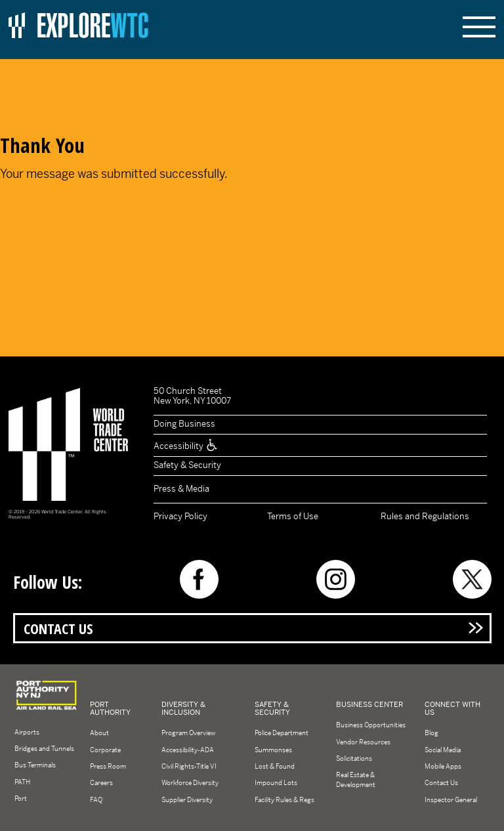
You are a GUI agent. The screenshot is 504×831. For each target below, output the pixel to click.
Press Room (108, 766)
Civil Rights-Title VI (189, 766)
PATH (22, 782)
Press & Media (181, 489)
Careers (101, 783)
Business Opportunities (371, 725)
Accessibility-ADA (188, 750)
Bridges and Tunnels (44, 749)
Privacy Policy (180, 516)
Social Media (443, 750)
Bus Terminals (35, 765)
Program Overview (188, 733)
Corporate (105, 750)
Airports (27, 732)
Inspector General (451, 800)
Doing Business (184, 424)
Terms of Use (293, 516)
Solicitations (354, 758)
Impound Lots (276, 783)
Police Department (282, 733)
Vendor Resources (363, 742)
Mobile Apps (443, 766)
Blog (431, 733)
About (99, 733)
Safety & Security (187, 465)
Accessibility (186, 446)
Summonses (273, 750)
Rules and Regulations (425, 516)
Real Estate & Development (356, 780)
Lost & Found (275, 766)
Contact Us (58, 629)
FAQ (96, 800)
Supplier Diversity (187, 800)
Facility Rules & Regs (284, 800)
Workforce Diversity (190, 783)
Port (21, 799)
